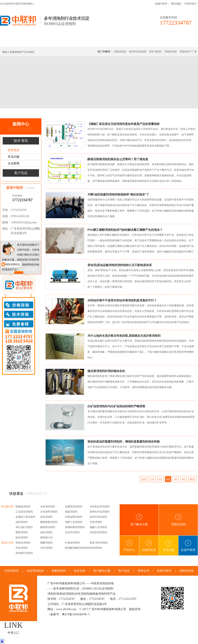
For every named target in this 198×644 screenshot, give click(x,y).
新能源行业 (46, 537)
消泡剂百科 (149, 546)
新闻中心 (31, 113)
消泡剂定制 (113, 42)
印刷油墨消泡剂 (74, 517)
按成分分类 (7, 543)
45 (176, 479)
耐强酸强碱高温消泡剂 (77, 548)
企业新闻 (14, 163)
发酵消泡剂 (59, 571)
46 (184, 479)
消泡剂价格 (186, 571)
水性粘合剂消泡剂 (100, 507)
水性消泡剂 (46, 548)
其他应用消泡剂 (98, 532)
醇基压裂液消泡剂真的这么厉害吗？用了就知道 (118, 159)
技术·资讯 (160, 42)
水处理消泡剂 (89, 42)
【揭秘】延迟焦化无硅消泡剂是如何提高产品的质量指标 (124, 124)
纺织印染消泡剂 (138, 52)
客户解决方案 (139, 520)
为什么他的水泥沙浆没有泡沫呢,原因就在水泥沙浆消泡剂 (124, 336)
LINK (14, 625)
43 (160, 479)
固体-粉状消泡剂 (99, 543)
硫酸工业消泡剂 (98, 527)
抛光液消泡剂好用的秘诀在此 (106, 371)
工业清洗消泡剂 (24, 512)
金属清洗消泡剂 (74, 507)
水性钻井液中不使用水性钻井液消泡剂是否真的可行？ (122, 300)
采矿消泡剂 (155, 52)
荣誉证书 (144, 571)
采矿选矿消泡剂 (24, 527)
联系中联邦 (181, 42)
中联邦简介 (191, 4)
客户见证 (21, 173)
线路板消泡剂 (64, 42)
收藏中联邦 (161, 4)
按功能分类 (7, 507)
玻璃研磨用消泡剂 (75, 527)
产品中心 (129, 546)
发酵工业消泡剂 (74, 522)
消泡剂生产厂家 (188, 52)
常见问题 (14, 157)
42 (153, 479)
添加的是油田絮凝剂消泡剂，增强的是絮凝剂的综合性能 (124, 442)
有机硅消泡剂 (39, 42)
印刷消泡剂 (120, 52)
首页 (19, 113)
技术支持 (62, 113)
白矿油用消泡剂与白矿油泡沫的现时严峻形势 (116, 406)
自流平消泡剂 (72, 532)
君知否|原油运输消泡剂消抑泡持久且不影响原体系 (120, 265)
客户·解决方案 (137, 42)
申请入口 (13, 633)
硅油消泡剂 (96, 548)
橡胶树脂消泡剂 (49, 522)
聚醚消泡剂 (46, 543)
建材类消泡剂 (48, 527)
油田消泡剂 (22, 522)
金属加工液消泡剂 (25, 517)
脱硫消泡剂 (71, 512)
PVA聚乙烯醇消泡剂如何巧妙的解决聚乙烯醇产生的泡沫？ (125, 230)
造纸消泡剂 (46, 517)
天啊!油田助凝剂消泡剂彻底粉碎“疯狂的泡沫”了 (118, 194)
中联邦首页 (15, 42)
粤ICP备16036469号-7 (75, 614)
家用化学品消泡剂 (100, 512)
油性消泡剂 (46, 532)
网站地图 (176, 4)
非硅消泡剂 (22, 548)
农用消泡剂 (96, 522)
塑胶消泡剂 (22, 532)
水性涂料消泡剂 (49, 512)
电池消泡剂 (22, 537)
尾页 (192, 479)
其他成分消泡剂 (24, 553)
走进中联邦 (188, 546)
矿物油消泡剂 (72, 543)
